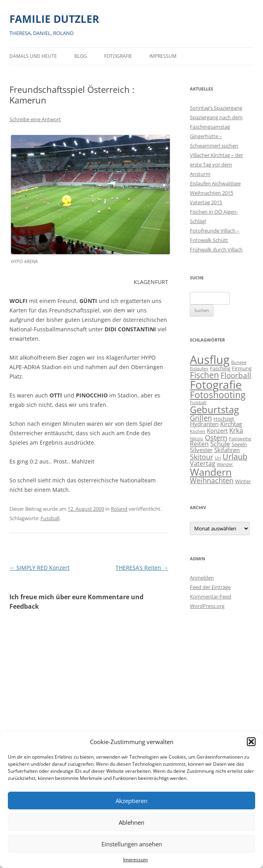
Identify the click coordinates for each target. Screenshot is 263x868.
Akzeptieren (131, 801)
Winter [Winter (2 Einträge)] (243, 481)
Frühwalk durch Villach (216, 249)
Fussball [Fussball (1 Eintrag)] (198, 403)
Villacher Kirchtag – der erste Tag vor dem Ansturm (216, 164)
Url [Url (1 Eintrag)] (218, 458)
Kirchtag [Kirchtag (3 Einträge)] (231, 424)
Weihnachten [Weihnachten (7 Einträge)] (212, 480)
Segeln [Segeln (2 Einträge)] (239, 444)
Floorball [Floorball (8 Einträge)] (236, 375)
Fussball (50, 518)
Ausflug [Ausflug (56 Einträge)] (210, 360)
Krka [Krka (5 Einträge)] (236, 430)
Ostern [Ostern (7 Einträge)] (216, 437)
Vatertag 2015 (206, 202)
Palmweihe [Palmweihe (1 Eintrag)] (240, 439)
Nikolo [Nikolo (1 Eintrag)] (197, 439)
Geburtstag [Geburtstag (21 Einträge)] (214, 409)
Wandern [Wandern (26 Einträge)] (211, 472)
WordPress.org (207, 606)
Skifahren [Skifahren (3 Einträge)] (227, 450)
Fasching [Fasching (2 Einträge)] (220, 368)
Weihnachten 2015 (212, 193)
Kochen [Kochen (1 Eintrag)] (198, 431)
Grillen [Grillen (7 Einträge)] (201, 418)
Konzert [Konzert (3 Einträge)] (217, 431)
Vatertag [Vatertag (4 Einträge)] (203, 464)
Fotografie (118, 56)
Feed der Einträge (210, 587)
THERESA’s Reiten (142, 568)
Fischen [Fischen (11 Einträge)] (204, 375)
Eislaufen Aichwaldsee (215, 183)
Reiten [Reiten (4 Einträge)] (199, 444)
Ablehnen (131, 822)
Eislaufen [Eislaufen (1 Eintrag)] (199, 369)
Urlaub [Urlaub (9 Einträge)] (235, 457)
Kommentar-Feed (211, 597)
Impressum (135, 860)
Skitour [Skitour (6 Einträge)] (201, 457)
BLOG (81, 56)
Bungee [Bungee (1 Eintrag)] (239, 362)
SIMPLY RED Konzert (40, 568)
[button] (251, 742)
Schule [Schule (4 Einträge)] (220, 444)
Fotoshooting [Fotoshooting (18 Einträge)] (218, 395)
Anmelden (202, 578)
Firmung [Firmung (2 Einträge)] (242, 368)
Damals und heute (33, 56)
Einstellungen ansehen (132, 844)
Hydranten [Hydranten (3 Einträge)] (204, 424)
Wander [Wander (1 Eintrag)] (225, 464)
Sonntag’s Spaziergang (216, 108)
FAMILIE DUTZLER (54, 19)
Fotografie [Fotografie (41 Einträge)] (216, 385)
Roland (119, 509)
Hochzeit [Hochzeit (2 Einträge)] (224, 419)
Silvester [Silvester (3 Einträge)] (201, 450)
